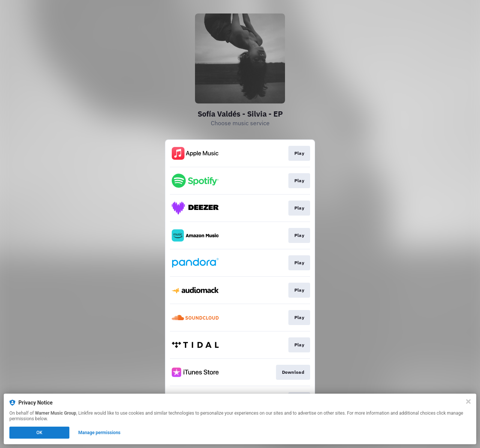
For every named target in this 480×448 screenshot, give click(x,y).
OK (39, 433)
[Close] (468, 402)
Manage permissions (100, 433)
